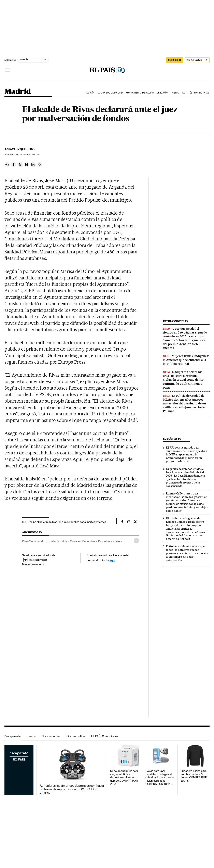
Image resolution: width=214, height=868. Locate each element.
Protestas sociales (109, 541)
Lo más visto (172, 439)
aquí (112, 560)
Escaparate (12, 736)
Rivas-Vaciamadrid (33, 541)
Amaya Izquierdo (19, 149)
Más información (33, 564)
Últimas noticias (199, 93)
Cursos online (51, 736)
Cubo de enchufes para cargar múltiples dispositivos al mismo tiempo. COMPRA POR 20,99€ (124, 777)
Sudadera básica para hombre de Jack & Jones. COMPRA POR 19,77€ (194, 776)
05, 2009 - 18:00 (27, 155)
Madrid (18, 92)
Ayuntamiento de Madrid (140, 93)
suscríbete (175, 60)
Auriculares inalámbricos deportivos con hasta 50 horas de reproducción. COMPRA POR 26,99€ (72, 789)
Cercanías (163, 93)
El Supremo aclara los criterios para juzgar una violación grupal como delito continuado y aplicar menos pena (183, 380)
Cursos (31, 736)
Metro (176, 93)
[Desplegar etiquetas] (136, 541)
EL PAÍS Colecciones (105, 736)
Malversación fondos (82, 541)
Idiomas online (75, 736)
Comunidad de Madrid (110, 93)
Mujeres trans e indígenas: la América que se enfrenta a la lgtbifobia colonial (186, 360)
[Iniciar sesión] (197, 60)
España (90, 93)
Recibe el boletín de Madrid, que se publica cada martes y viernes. (67, 522)
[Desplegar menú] (8, 70)
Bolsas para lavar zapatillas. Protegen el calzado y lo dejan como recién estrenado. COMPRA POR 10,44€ (160, 777)
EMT (184, 93)
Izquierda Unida (57, 541)
